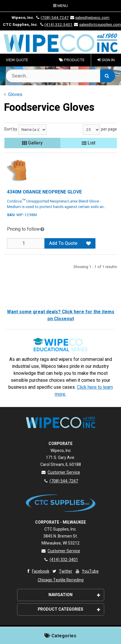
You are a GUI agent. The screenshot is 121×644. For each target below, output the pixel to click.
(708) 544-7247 (52, 18)
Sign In (106, 60)
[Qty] (26, 243)
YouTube (87, 571)
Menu (60, 6)
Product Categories (69, 609)
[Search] (108, 76)
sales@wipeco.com (90, 18)
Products (72, 60)
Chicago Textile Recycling (61, 580)
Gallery (32, 143)
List (89, 143)
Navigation (74, 595)
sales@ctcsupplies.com (97, 25)
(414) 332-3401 (56, 25)
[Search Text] (60, 76)
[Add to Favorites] (89, 243)
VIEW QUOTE (17, 60)
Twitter (62, 571)
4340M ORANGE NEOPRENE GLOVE (44, 192)
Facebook (37, 571)
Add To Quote (63, 243)
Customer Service (60, 472)
